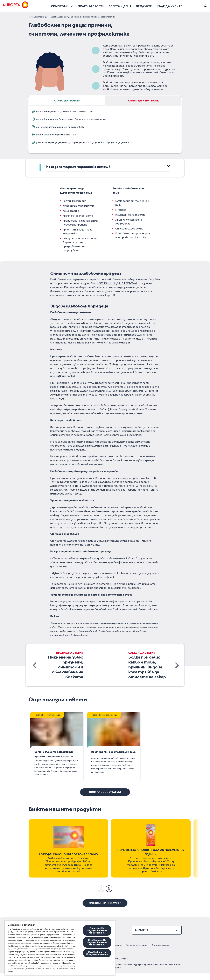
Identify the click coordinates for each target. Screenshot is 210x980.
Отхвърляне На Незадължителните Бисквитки (97, 942)
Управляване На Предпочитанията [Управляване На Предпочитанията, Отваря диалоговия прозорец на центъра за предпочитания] (97, 953)
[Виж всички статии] (105, 799)
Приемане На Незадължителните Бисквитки (97, 930)
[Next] (109, 895)
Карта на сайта (160, 951)
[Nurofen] (16, 6)
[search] (205, 6)
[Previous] (101, 895)
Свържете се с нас (137, 951)
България (142, 937)
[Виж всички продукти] (105, 910)
